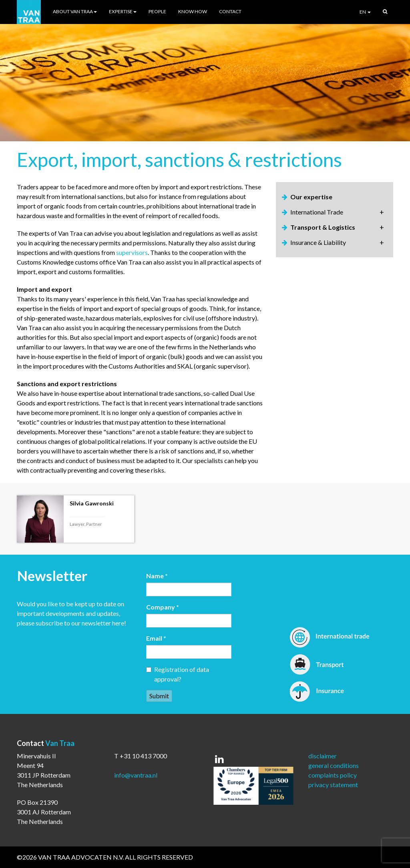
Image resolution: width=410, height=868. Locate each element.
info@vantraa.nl (136, 775)
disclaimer (323, 756)
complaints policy (333, 775)
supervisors (132, 252)
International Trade (317, 212)
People (157, 11)
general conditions (334, 765)
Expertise (123, 11)
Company (163, 607)
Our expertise (311, 197)
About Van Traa (75, 11)
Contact (230, 11)
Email (156, 638)
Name (157, 576)
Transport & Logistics (323, 227)
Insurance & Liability (318, 242)
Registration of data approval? (178, 674)
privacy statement (333, 785)
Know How (193, 11)
